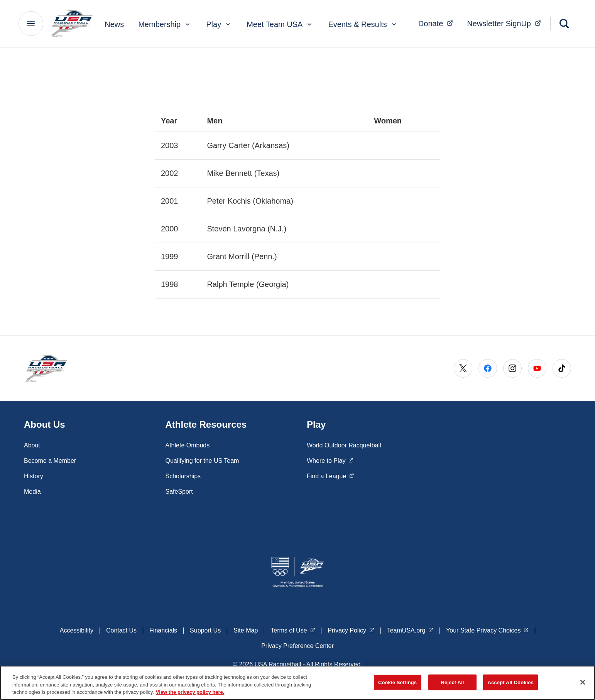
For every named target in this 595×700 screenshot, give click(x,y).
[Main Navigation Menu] (31, 24)
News (114, 24)
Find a (330, 476)
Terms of (293, 630)
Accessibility (77, 630)
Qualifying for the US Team (202, 461)
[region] (297, 683)
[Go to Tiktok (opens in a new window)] (562, 368)
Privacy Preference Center (297, 646)
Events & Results (363, 24)
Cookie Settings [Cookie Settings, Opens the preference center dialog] (397, 682)
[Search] (564, 24)
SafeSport (179, 492)
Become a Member (50, 461)
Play (219, 24)
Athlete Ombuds (188, 445)
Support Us (205, 630)
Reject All (452, 682)
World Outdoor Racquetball (344, 445)
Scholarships (183, 476)
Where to (330, 460)
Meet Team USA (280, 24)
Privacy (351, 630)
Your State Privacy (487, 630)
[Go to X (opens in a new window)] (463, 368)
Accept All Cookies (510, 682)
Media (32, 492)
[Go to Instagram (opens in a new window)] (512, 368)
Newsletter (506, 23)
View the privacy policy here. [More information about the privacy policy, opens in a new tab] (190, 692)
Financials (163, 630)
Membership (165, 24)
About (32, 445)
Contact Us (121, 630)
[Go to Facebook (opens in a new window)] (488, 368)
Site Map (246, 630)
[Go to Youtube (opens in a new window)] (537, 368)
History (34, 476)
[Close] (583, 682)
